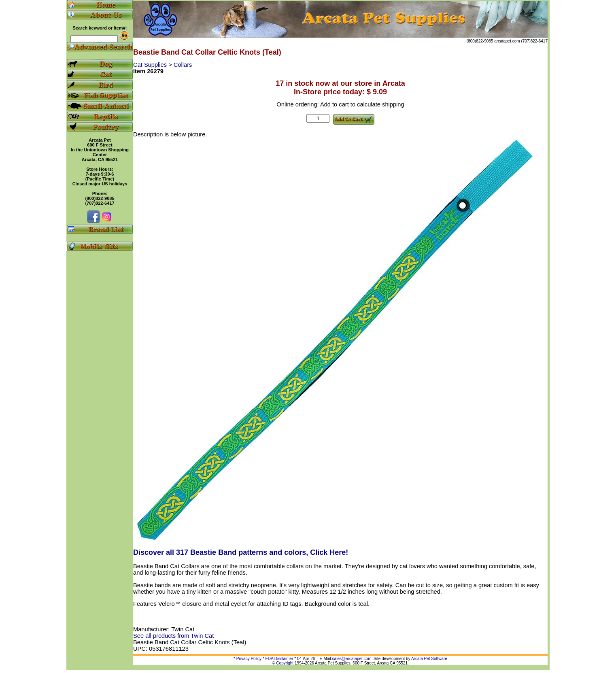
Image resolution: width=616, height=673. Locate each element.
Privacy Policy (249, 659)
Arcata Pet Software (429, 659)
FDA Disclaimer (279, 659)
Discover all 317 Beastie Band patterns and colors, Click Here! (241, 552)
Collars (183, 65)
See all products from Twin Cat (173, 636)
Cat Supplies (151, 65)
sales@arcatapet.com (352, 659)
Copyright (285, 663)
